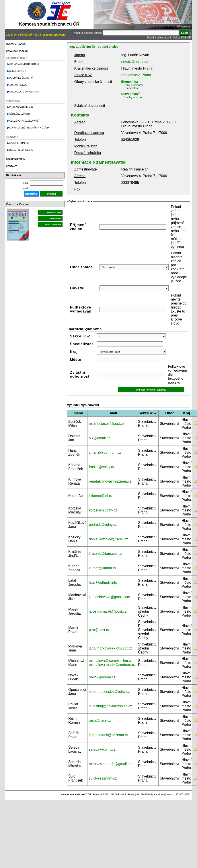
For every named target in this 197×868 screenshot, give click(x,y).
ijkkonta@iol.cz (101, 496)
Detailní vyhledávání (159, 38)
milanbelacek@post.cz (107, 424)
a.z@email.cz (99, 438)
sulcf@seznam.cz (103, 778)
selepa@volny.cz (102, 749)
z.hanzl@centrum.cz (105, 452)
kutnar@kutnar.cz (103, 568)
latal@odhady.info (103, 582)
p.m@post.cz (99, 630)
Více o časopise (53, 225)
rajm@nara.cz (100, 721)
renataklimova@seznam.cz (110, 481)
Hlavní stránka (16, 44)
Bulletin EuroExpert (22, 150)
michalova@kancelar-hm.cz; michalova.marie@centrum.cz (112, 663)
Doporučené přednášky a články (30, 128)
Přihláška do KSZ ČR (22, 107)
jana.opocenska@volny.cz (109, 692)
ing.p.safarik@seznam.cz (109, 735)
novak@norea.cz (135, 62)
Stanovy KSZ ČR (19, 85)
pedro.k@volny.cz (103, 525)
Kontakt (11, 166)
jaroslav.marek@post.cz (108, 611)
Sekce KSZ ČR (182, 38)
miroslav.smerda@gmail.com (112, 764)
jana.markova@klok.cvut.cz (110, 648)
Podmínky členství (21, 78)
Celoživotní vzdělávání (24, 121)
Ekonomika (130, 82)
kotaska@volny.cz (103, 510)
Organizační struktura (24, 64)
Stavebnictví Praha (136, 75)
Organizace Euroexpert (25, 92)
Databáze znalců (17, 51)
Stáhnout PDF (54, 213)
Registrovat (31, 194)
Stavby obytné (133, 97)
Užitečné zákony (20, 114)
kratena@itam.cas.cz (105, 554)
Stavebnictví (130, 94)
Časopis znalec (19, 143)
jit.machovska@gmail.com (109, 597)
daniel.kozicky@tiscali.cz (108, 539)
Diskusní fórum (16, 159)
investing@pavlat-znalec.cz (110, 706)
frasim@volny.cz (102, 467)
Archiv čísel (55, 219)
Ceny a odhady (133, 85)
